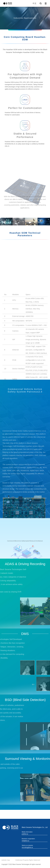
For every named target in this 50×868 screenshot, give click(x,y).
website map (6, 860)
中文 (35, 3)
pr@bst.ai (25, 834)
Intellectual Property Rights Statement (28, 860)
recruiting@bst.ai (27, 847)
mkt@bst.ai (25, 841)
